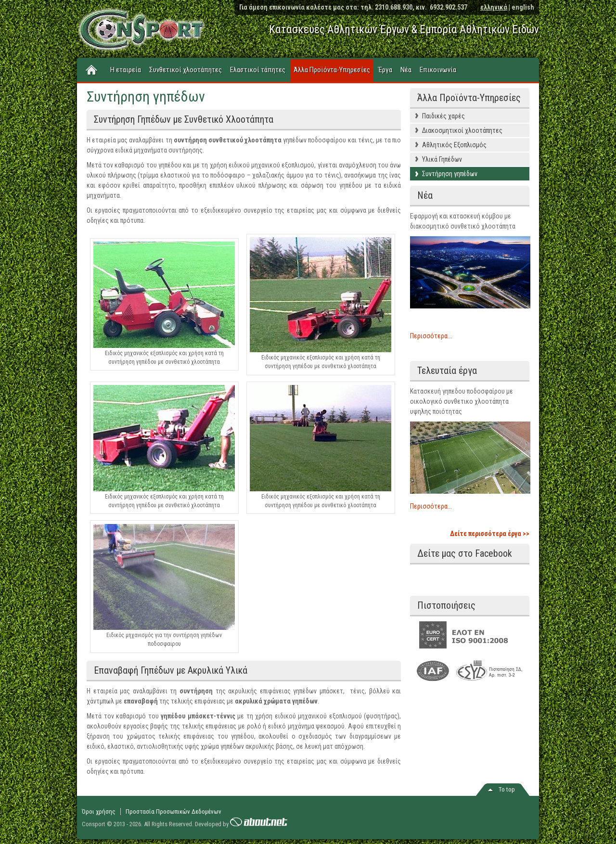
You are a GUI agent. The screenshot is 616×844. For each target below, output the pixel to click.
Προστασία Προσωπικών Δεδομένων (173, 812)
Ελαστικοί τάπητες (258, 70)
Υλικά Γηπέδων (442, 159)
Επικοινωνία (438, 70)
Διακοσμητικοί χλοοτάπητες (462, 130)
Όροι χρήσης (99, 812)
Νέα (406, 70)
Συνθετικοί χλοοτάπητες (186, 70)
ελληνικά (494, 7)
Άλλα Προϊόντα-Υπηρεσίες (332, 70)
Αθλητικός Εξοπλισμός (454, 145)
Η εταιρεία (126, 70)
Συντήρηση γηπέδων (450, 174)
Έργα (385, 70)
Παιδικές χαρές (443, 116)
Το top (507, 789)
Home (92, 70)
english (523, 7)
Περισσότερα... (431, 336)
